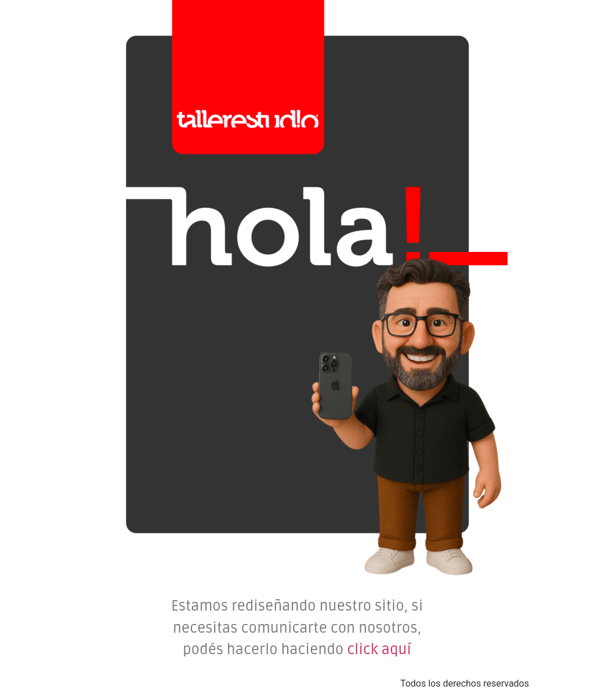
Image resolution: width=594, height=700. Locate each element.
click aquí (379, 650)
